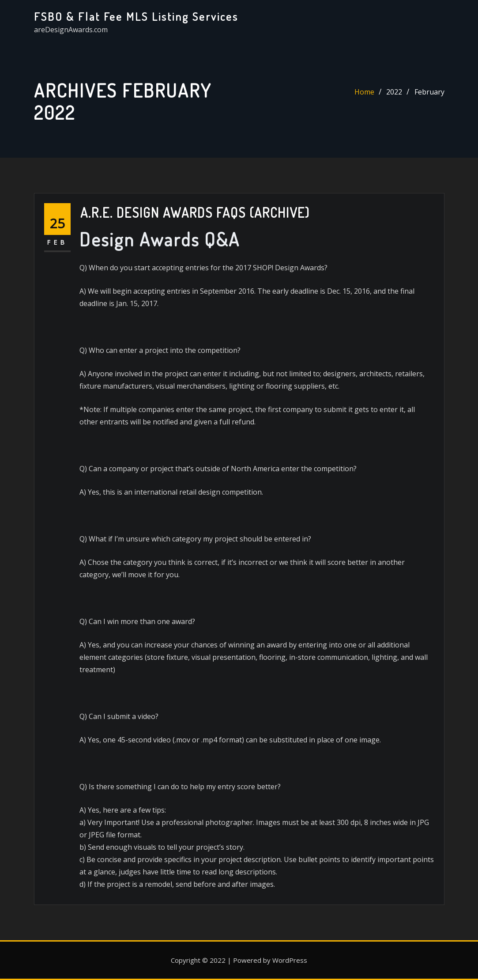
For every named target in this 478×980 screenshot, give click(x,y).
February (429, 92)
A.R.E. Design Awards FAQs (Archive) (195, 212)
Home (364, 92)
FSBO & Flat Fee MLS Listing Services (136, 16)
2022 (394, 92)
